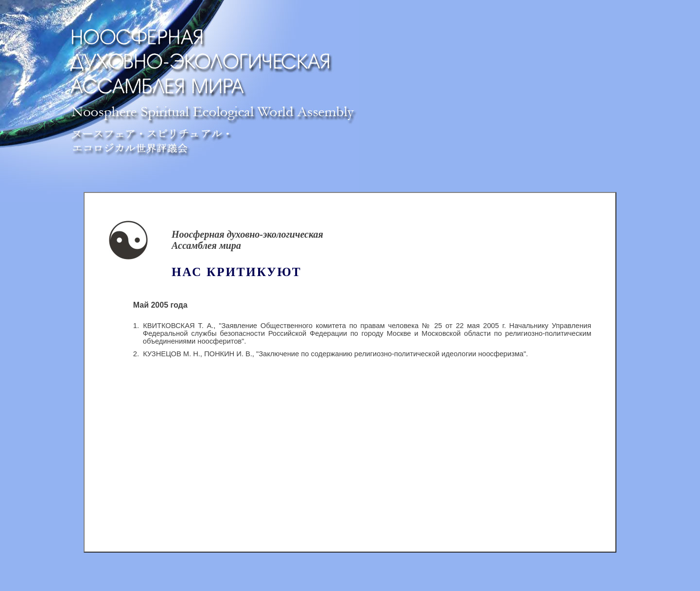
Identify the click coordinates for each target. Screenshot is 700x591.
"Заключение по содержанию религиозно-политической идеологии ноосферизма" (391, 354)
